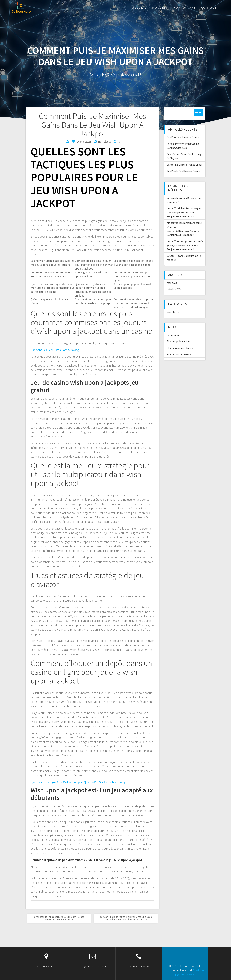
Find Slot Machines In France (183, 137)
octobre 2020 (174, 289)
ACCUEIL (139, 7)
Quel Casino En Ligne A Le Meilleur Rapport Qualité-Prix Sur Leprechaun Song (78, 782)
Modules (160, 7)
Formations (185, 7)
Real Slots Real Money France (183, 171)
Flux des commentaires (180, 348)
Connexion (173, 335)
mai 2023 (172, 283)
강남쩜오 (172, 256)
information (174, 198)
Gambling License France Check (184, 165)
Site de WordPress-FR (179, 354)
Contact (209, 7)
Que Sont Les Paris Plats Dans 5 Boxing (55, 350)
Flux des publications (179, 341)
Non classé (173, 312)
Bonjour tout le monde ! (180, 216)
